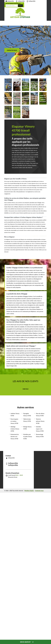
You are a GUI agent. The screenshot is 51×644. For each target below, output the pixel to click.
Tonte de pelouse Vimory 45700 (40, 421)
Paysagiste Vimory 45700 (27, 415)
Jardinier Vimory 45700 (15, 415)
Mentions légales (29, 491)
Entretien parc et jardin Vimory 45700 (28, 437)
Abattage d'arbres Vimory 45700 (15, 429)
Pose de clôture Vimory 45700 (40, 415)
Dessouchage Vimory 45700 (40, 435)
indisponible (10, 1)
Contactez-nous (12, 50)
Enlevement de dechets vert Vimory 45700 (15, 437)
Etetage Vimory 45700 (27, 428)
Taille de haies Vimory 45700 (27, 420)
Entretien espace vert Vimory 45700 (40, 429)
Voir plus (26, 389)
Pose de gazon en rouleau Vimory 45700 (14, 421)
